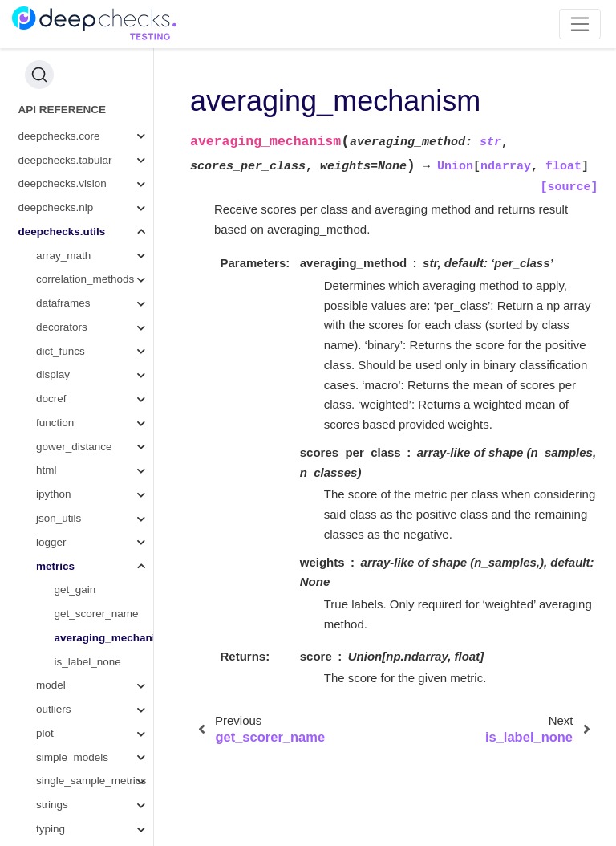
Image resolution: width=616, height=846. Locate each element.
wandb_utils (65, 797)
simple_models (72, 678)
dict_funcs (61, 272)
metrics (55, 487)
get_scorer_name (97, 534)
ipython (54, 415)
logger (51, 463)
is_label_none (88, 582)
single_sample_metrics (91, 701)
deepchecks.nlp (56, 128)
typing (51, 749)
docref (51, 319)
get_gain (75, 510)
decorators (62, 248)
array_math (63, 176)
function (55, 343)
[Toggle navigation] (580, 24)
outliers (54, 630)
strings (52, 725)
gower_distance (74, 367)
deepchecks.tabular (65, 81)
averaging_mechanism (104, 558)
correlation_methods (85, 199)
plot (45, 654)
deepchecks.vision (63, 104)
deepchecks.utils (62, 152)
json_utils (59, 439)
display (53, 295)
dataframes (63, 224)
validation (59, 773)
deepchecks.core (59, 57)
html (47, 390)
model (51, 606)
